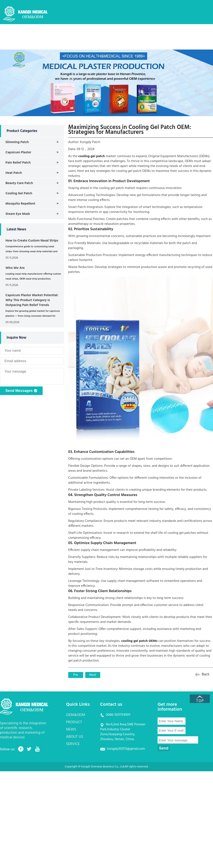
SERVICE (175, 33)
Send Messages (21, 391)
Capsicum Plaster (18, 152)
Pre (76, 675)
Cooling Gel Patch (19, 193)
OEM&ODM (83, 33)
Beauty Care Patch (19, 183)
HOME (61, 33)
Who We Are (15, 268)
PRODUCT (109, 33)
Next (93, 675)
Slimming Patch (17, 142)
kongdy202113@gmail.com (126, 749)
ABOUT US (152, 33)
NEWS (130, 33)
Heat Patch (14, 173)
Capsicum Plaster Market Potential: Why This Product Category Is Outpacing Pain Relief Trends (32, 300)
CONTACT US (66, 46)
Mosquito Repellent (20, 204)
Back (206, 674)
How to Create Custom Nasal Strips (32, 241)
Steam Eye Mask (18, 214)
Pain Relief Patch (18, 163)
